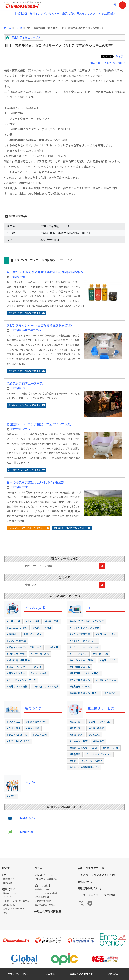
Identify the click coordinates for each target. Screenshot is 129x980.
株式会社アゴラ (21, 429)
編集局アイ (9, 889)
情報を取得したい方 (89, 888)
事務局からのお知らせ (81, 974)
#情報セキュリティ (106, 634)
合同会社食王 (19, 277)
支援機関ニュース (43, 890)
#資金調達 (12, 634)
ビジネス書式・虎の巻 (45, 905)
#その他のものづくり (18, 741)
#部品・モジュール (17, 735)
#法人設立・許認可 (17, 628)
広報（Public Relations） (14, 909)
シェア (120, 57)
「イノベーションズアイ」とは (96, 875)
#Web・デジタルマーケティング (87, 621)
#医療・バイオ (111, 748)
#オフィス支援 (39, 673)
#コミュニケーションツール (84, 647)
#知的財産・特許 (42, 628)
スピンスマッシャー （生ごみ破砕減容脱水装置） (40, 326)
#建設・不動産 (96, 728)
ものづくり (33, 708)
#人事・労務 (52, 621)
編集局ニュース (10, 893)
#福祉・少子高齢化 (115, 63)
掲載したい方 (85, 882)
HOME (6, 868)
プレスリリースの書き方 (46, 879)
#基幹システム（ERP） (82, 660)
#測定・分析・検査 (36, 722)
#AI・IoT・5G (100, 654)
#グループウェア (78, 654)
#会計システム (108, 660)
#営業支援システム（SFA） (84, 693)
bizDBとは (27, 832)
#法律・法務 (14, 621)
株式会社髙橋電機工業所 (26, 330)
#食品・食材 (96, 63)
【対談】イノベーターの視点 (16, 901)
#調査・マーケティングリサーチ (24, 647)
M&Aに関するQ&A (43, 901)
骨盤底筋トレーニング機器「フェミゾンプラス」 (40, 424)
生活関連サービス (101, 708)
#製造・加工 (14, 722)
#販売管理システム (80, 687)
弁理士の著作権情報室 (48, 912)
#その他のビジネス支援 (46, 687)
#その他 (11, 796)
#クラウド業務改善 (80, 634)
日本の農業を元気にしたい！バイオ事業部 (35, 482)
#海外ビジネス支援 (17, 687)
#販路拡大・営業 (16, 654)
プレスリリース (44, 875)
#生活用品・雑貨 (78, 741)
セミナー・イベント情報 (46, 893)
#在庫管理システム (106, 680)
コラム (38, 868)
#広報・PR (53, 647)
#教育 (73, 761)
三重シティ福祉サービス (26, 37)
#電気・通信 (76, 728)
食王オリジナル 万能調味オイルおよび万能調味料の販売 (45, 272)
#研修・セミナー (16, 673)
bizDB (19, 28)
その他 (30, 783)
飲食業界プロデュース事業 (25, 383)
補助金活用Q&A (42, 897)
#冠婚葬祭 (75, 754)
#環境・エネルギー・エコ (83, 748)
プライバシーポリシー (19, 974)
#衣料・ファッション (100, 722)
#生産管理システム (80, 680)
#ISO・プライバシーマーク (21, 680)
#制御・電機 (14, 728)
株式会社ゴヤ (19, 388)
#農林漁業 (99, 741)
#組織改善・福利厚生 (18, 660)
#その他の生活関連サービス (84, 767)
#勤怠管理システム (80, 667)
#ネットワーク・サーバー (83, 641)
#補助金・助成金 (33, 634)
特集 (5, 913)
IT (89, 608)
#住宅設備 (94, 735)
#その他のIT (111, 693)
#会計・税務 (33, 621)
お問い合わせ (115, 974)
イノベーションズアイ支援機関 (96, 895)
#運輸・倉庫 (76, 735)
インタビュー (9, 897)
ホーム (8, 28)
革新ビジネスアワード (91, 868)
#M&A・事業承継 (16, 641)
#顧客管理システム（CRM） (84, 673)
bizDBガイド (28, 818)
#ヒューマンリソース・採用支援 (24, 667)
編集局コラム (9, 905)
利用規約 (50, 974)
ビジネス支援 (35, 608)
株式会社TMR (20, 487)
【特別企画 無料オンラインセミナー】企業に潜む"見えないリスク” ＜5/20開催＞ (65, 14)
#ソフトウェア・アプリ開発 (84, 628)
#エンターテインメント (99, 754)
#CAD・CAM (40, 735)
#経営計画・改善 (40, 654)
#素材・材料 (33, 728)
